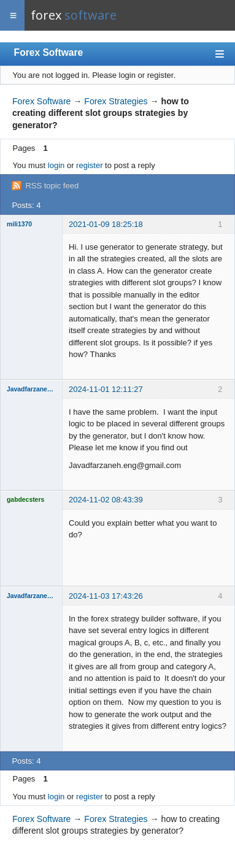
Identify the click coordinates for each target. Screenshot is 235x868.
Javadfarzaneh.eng (31, 389)
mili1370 (19, 224)
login (56, 165)
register (89, 165)
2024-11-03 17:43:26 (106, 596)
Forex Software (49, 52)
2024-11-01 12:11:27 (106, 389)
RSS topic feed (52, 186)
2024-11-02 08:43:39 (106, 500)
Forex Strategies (116, 101)
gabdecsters (25, 500)
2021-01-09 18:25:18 (106, 224)
